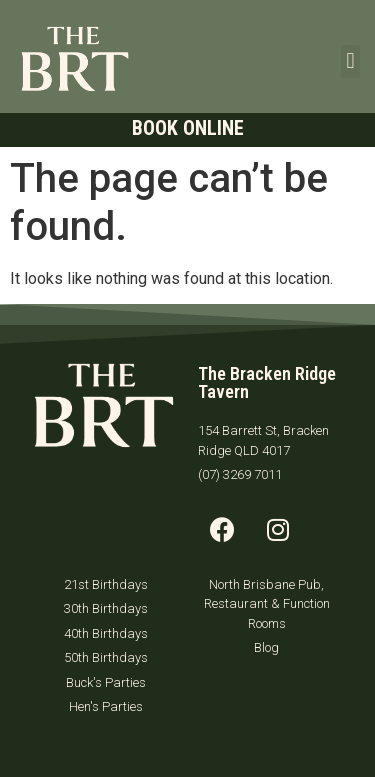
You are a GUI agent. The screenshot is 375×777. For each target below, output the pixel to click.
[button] (350, 61)
